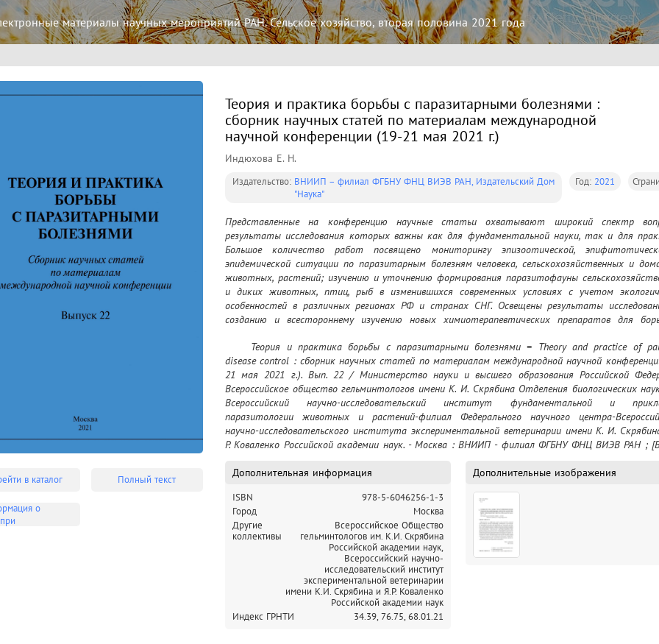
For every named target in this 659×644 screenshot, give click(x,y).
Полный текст (147, 480)
